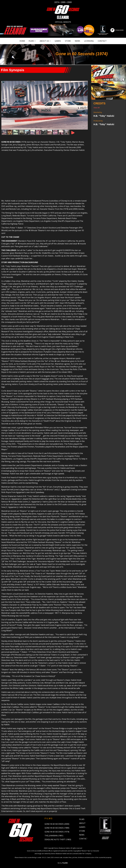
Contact (102, 41)
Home (22, 41)
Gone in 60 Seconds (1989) (57, 828)
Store (68, 41)
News (77, 41)
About (82, 823)
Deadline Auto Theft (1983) (58, 840)
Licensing (89, 41)
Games (58, 41)
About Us (44, 41)
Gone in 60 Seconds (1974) (57, 832)
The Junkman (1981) (54, 836)
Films (31, 41)
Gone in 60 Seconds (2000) (57, 824)
